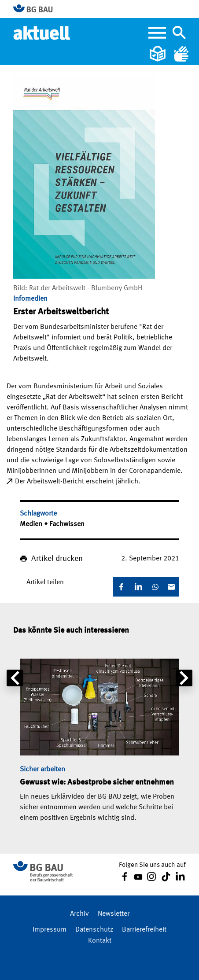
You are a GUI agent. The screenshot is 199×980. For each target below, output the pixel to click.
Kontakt (100, 941)
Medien (32, 524)
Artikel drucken (57, 559)
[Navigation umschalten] (179, 33)
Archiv (79, 914)
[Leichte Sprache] (158, 54)
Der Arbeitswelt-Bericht (50, 482)
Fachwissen (67, 524)
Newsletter (114, 914)
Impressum (50, 930)
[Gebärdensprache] (181, 54)
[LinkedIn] (138, 587)
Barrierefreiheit (144, 930)
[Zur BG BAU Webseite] (37, 9)
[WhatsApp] (155, 587)
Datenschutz (94, 930)
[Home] (42, 33)
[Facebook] (121, 587)
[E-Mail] (171, 587)
